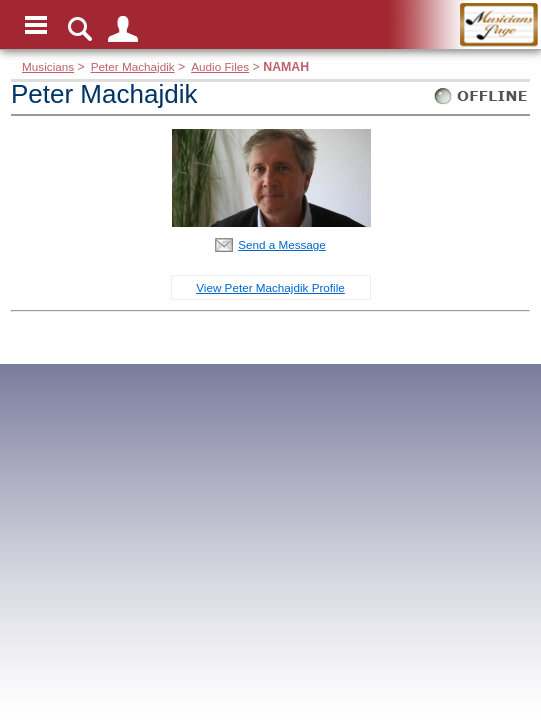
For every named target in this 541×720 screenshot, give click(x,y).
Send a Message (282, 244)
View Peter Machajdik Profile (270, 287)
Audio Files (220, 66)
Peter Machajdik (133, 66)
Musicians (48, 66)
